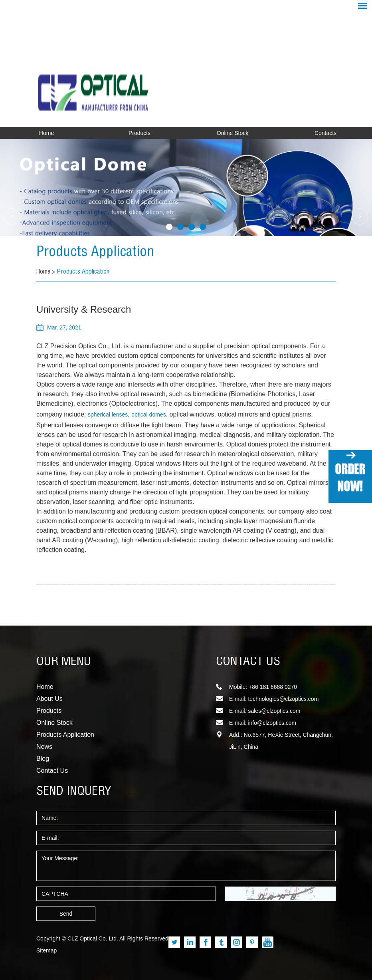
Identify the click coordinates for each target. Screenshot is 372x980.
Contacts (325, 133)
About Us (49, 699)
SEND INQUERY (74, 792)
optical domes (148, 415)
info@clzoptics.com (272, 723)
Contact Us (52, 771)
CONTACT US (248, 662)
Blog (43, 759)
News (44, 747)
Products (139, 133)
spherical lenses (108, 415)
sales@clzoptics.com (274, 711)
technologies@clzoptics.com (283, 699)
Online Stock (232, 133)
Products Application (97, 253)
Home (46, 133)
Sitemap (46, 950)
